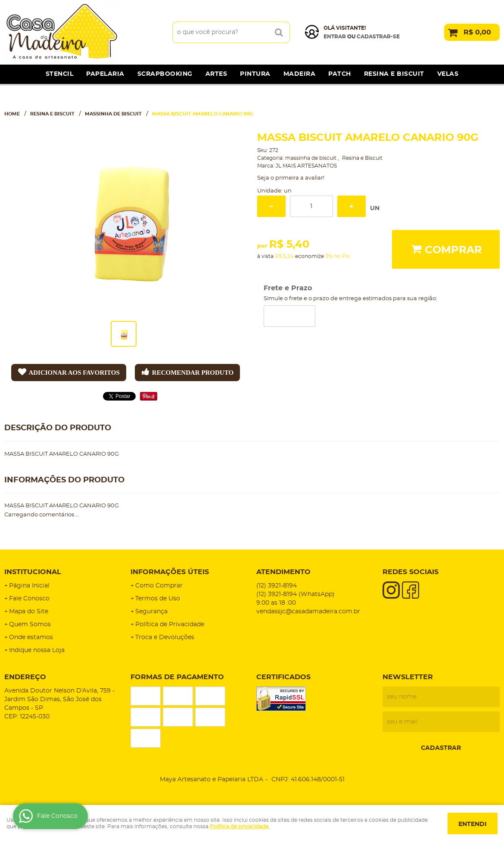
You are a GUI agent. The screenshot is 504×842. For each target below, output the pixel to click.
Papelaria (105, 74)
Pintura (255, 74)
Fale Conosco (29, 599)
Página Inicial (29, 586)
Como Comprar (159, 586)
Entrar (335, 37)
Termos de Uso (158, 599)
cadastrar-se (378, 37)
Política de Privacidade (170, 625)
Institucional (33, 572)
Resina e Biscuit (394, 74)
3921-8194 (277, 586)
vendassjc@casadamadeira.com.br (308, 612)
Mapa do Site (29, 612)
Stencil (60, 74)
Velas (448, 74)
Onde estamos (31, 637)
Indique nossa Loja (37, 650)
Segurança (151, 612)
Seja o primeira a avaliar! (291, 178)
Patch (340, 74)
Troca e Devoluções (165, 637)
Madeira (300, 74)
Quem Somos (30, 625)
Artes (216, 74)
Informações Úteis (170, 572)
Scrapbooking (165, 74)
